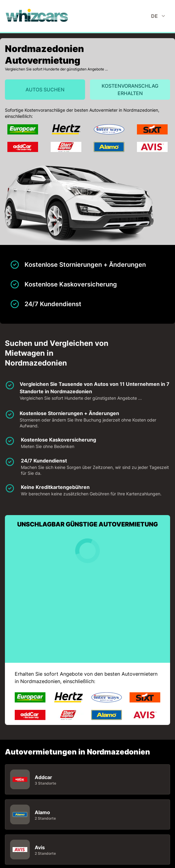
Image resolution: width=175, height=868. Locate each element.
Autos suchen (45, 90)
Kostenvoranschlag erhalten (130, 90)
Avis (40, 847)
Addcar (43, 777)
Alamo (42, 812)
